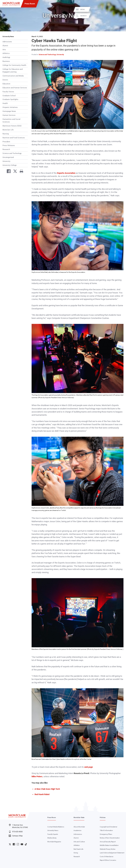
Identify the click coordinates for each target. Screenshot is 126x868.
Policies (103, 817)
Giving (76, 853)
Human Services (9, 115)
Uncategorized (8, 157)
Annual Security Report (108, 842)
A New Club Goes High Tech (47, 789)
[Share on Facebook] (8, 172)
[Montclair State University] (11, 4)
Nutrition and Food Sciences (14, 138)
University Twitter (10, 844)
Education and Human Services (15, 88)
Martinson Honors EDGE (12, 126)
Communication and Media (13, 76)
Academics (77, 830)
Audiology (6, 57)
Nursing (6, 134)
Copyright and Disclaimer (108, 827)
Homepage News (9, 111)
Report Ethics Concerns (108, 860)
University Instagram (18, 844)
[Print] (21, 172)
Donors (5, 80)
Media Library (52, 838)
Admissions (7, 42)
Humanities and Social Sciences (11, 121)
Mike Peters (37, 776)
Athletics (6, 53)
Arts (4, 50)
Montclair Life (8, 130)
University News (8, 36)
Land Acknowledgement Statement (112, 853)
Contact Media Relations (56, 827)
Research (6, 149)
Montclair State (79, 817)
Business (6, 61)
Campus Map (16, 836)
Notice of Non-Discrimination (110, 838)
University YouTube (22, 844)
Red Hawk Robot (42, 794)
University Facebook (14, 844)
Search (121, 16)
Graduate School (9, 96)
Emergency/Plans (106, 834)
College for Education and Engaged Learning (13, 71)
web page (89, 767)
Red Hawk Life (78, 849)
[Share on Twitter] (14, 172)
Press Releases (9, 145)
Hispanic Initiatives (10, 107)
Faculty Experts (53, 834)
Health (5, 103)
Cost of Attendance (106, 857)
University (6, 161)
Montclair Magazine (54, 842)
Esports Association (66, 173)
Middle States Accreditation (109, 845)
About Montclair (79, 827)
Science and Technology (12, 153)
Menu (120, 9)
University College (10, 165)
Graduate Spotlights (10, 99)
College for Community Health (14, 65)
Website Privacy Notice (108, 849)
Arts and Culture (79, 842)
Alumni (5, 46)
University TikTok (26, 844)
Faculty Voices (8, 92)
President (6, 142)
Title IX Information (106, 830)
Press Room (30, 4)
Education (6, 84)
